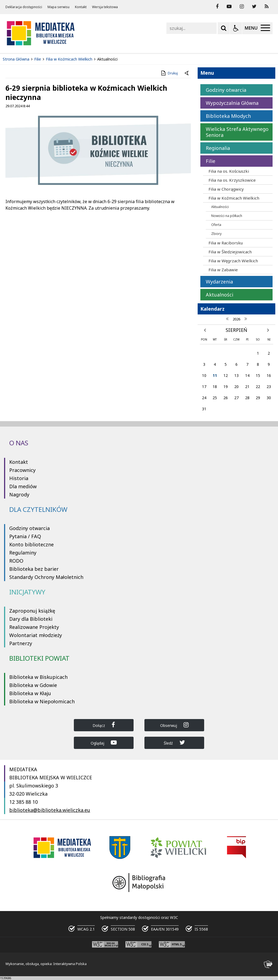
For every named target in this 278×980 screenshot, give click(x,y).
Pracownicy (22, 470)
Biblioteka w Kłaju (30, 693)
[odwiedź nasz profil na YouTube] (229, 7)
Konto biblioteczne (31, 544)
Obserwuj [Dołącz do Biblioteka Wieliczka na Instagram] (174, 725)
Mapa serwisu (59, 7)
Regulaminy (23, 553)
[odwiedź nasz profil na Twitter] (254, 7)
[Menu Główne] (257, 28)
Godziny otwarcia (29, 528)
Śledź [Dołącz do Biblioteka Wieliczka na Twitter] (174, 743)
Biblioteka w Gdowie (33, 685)
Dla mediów (23, 486)
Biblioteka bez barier (34, 569)
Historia (19, 478)
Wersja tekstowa (105, 7)
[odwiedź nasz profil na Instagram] (242, 7)
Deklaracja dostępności (24, 7)
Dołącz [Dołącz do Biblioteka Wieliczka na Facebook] (104, 725)
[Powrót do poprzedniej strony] (187, 73)
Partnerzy (21, 643)
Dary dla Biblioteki (31, 619)
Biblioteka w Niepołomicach (42, 701)
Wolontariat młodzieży (36, 635)
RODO (16, 561)
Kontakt (81, 7)
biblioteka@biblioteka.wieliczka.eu (50, 810)
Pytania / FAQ (25, 536)
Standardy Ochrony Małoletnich (46, 577)
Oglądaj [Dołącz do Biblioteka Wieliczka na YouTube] (104, 743)
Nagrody (19, 494)
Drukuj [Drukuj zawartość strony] (169, 73)
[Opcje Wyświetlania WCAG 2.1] (236, 28)
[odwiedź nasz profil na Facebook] (217, 7)
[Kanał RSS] (267, 7)
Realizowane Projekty (34, 627)
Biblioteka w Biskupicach (38, 677)
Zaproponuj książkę (32, 611)
